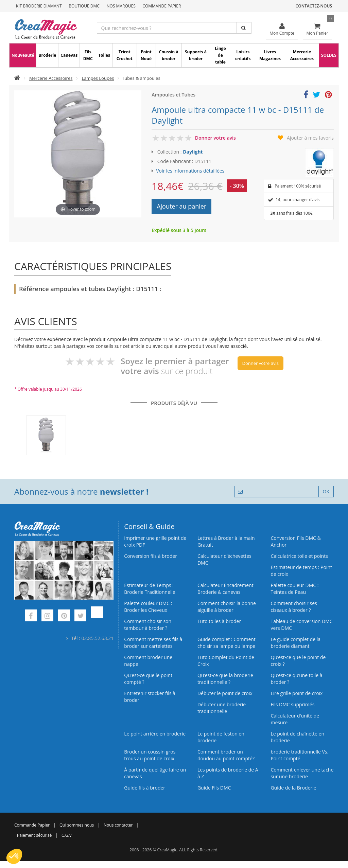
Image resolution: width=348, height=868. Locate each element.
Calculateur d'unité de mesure (295, 719)
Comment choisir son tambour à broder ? (148, 625)
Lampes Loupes (98, 78)
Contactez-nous (314, 6)
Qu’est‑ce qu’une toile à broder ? (296, 679)
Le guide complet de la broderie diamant (295, 643)
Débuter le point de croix (225, 693)
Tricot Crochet (125, 55)
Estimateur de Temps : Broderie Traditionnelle (150, 589)
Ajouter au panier (181, 206)
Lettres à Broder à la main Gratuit (226, 541)
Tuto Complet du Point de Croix (226, 661)
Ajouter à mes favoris (310, 138)
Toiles (104, 55)
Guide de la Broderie (293, 788)
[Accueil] (17, 78)
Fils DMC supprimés (292, 704)
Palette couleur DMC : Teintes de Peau (294, 589)
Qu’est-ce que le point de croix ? (298, 661)
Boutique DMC (84, 6)
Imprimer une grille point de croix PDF (155, 541)
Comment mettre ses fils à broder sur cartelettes (153, 643)
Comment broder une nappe (148, 661)
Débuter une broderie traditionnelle (222, 708)
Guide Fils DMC (214, 788)
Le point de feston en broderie (221, 737)
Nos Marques (121, 6)
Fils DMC (88, 55)
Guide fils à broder (145, 788)
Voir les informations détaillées (190, 171)
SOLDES (329, 55)
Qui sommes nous (77, 825)
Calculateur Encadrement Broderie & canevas (225, 589)
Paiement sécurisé (34, 835)
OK (326, 491)
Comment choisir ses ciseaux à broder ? (294, 607)
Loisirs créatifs (243, 55)
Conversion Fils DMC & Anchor (295, 541)
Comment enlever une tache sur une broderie (302, 773)
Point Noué (146, 55)
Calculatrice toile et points (299, 556)
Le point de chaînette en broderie (297, 737)
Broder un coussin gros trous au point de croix (150, 755)
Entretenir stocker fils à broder (150, 697)
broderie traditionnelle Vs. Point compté (299, 755)
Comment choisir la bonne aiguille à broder (227, 607)
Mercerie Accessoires (302, 55)
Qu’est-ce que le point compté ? (148, 679)
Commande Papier (162, 6)
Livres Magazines (270, 55)
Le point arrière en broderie (155, 734)
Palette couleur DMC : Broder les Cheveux (148, 607)
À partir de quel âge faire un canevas (155, 773)
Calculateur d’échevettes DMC (224, 559)
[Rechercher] (244, 28)
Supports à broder (196, 55)
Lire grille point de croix (297, 693)
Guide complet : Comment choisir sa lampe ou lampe (227, 643)
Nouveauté (23, 55)
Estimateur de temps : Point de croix (301, 571)
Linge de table (220, 55)
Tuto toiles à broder (219, 621)
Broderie (47, 55)
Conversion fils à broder (151, 556)
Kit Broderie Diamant (39, 6)
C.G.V (67, 835)
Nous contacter (118, 825)
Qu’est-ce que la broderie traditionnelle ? (225, 679)
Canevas (69, 55)
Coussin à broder (169, 55)
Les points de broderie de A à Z (228, 773)
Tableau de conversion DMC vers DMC (301, 625)
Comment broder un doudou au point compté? (226, 755)
